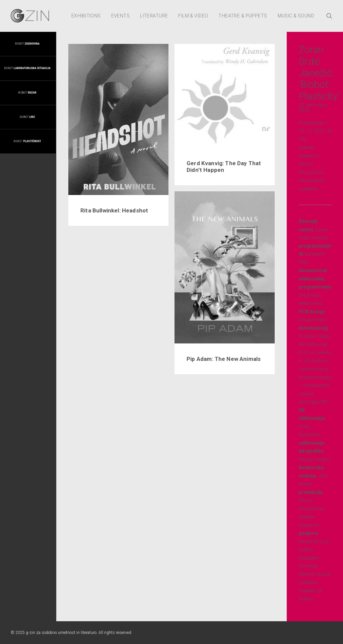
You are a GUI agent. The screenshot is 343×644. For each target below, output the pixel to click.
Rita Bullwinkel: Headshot (114, 210)
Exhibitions (86, 16)
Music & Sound (296, 16)
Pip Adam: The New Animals (224, 359)
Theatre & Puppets (243, 16)
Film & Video (193, 16)
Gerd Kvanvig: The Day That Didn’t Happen (224, 167)
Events (121, 16)
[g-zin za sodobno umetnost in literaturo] (30, 16)
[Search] (329, 16)
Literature (154, 16)
